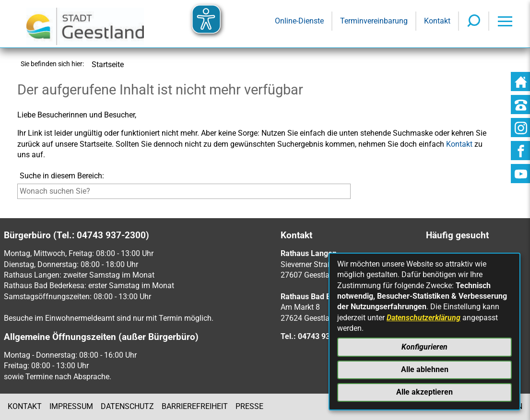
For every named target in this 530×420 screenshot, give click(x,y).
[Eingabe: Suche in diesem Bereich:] (184, 191)
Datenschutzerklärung (424, 318)
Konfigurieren (424, 347)
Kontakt (25, 406)
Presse (249, 406)
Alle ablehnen (425, 369)
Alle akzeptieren (424, 392)
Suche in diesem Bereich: (62, 176)
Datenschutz (127, 406)
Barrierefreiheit (195, 406)
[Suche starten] (353, 193)
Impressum (71, 406)
